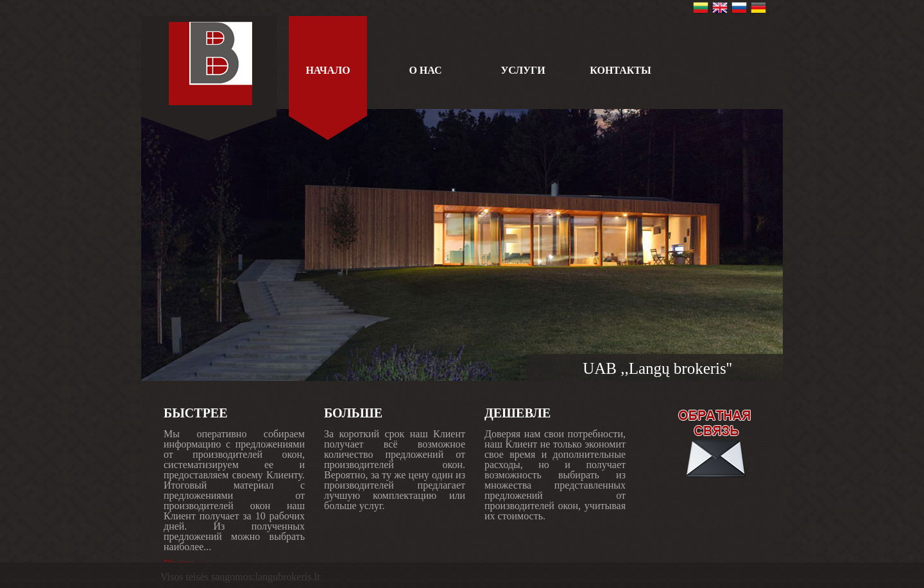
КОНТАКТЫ (620, 70)
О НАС (425, 70)
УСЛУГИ (523, 70)
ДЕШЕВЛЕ (518, 413)
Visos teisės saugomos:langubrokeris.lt (240, 577)
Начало (328, 70)
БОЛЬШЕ (353, 413)
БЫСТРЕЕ (196, 413)
